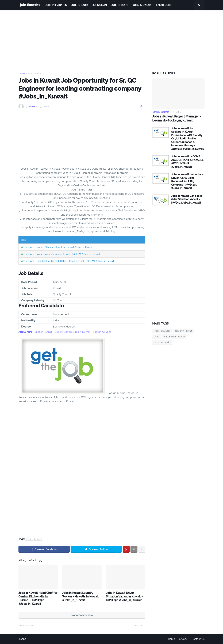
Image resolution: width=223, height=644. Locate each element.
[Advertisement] (111, 38)
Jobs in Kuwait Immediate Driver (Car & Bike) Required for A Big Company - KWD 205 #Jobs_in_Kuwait (187, 181)
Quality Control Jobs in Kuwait (72, 332)
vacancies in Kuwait (175, 337)
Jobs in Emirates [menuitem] (56, 5)
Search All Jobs (102, 332)
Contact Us (198, 639)
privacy (183, 639)
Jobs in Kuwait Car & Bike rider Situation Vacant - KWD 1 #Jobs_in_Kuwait (187, 199)
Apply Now (25, 332)
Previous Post (27, 626)
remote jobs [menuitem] (163, 5)
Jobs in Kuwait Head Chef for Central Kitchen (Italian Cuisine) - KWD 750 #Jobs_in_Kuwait (67, 261)
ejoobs (22, 639)
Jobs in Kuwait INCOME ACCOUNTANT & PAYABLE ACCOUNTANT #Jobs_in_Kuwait (187, 162)
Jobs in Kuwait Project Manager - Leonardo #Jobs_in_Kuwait (177, 118)
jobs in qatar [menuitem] (142, 5)
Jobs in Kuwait (35, 73)
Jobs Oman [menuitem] (100, 5)
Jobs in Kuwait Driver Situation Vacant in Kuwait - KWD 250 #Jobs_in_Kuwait (60, 254)
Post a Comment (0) (82, 615)
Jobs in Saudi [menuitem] (80, 5)
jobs (157, 337)
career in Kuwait (183, 331)
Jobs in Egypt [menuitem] (120, 5)
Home (22, 73)
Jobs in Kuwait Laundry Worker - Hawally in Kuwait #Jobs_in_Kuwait (56, 247)
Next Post (139, 626)
